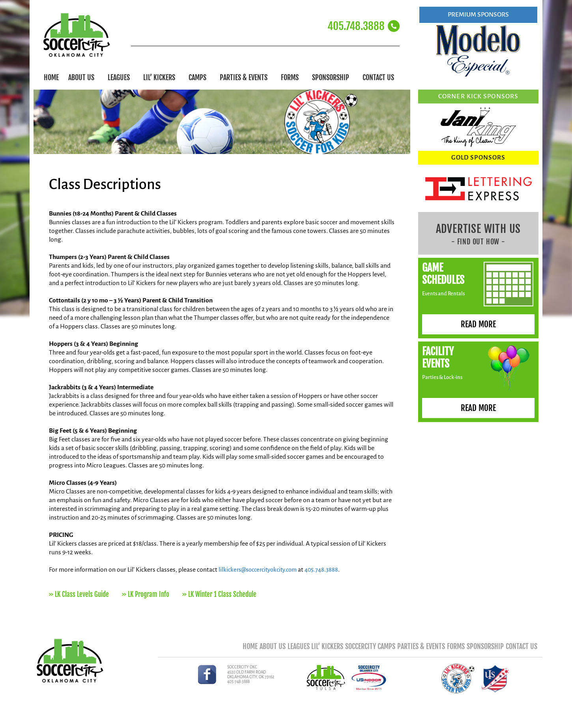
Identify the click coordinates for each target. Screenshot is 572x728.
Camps (199, 77)
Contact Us (378, 77)
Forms (292, 77)
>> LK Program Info (146, 595)
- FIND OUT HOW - (478, 242)
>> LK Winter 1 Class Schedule (219, 595)
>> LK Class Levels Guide (79, 595)
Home (51, 77)
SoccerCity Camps (343, 648)
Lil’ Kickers (161, 77)
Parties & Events (246, 77)
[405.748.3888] (394, 26)
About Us (83, 77)
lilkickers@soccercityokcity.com (262, 570)
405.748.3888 (356, 26)
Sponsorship (333, 77)
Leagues (121, 77)
